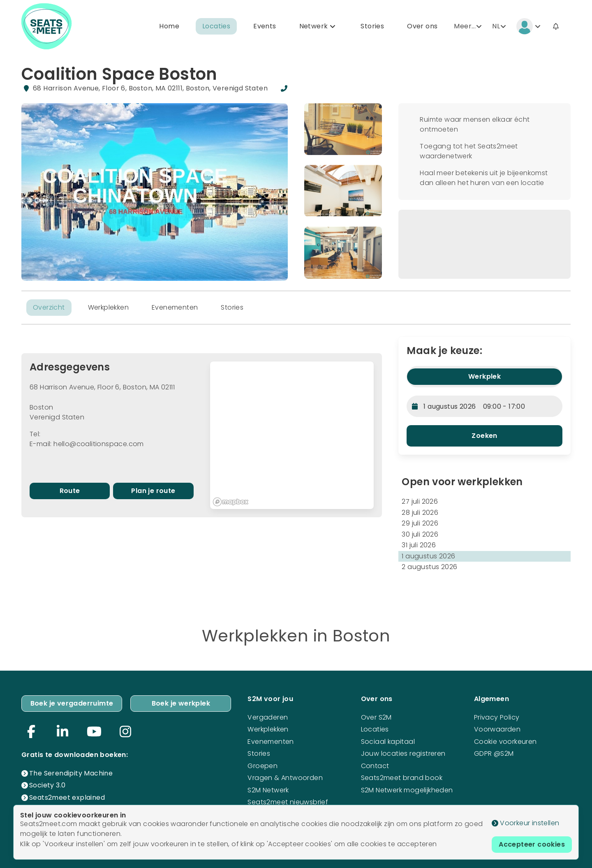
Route (70, 491)
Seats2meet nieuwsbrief (288, 802)
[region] (292, 435)
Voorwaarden (497, 729)
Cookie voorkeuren (505, 742)
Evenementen (175, 307)
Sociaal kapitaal (388, 742)
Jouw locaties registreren (403, 753)
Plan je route (153, 491)
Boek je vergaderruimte (72, 703)
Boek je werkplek (181, 703)
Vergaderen (268, 717)
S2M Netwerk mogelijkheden (407, 790)
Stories (372, 26)
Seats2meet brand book (402, 778)
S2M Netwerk (268, 790)
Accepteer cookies (532, 844)
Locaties (216, 26)
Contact (375, 766)
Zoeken (484, 436)
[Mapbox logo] (231, 502)
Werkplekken (108, 307)
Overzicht (49, 307)
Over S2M (376, 717)
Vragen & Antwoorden (285, 778)
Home (169, 26)
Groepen (262, 766)
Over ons (422, 26)
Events (265, 26)
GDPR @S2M (494, 753)
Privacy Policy (497, 717)
